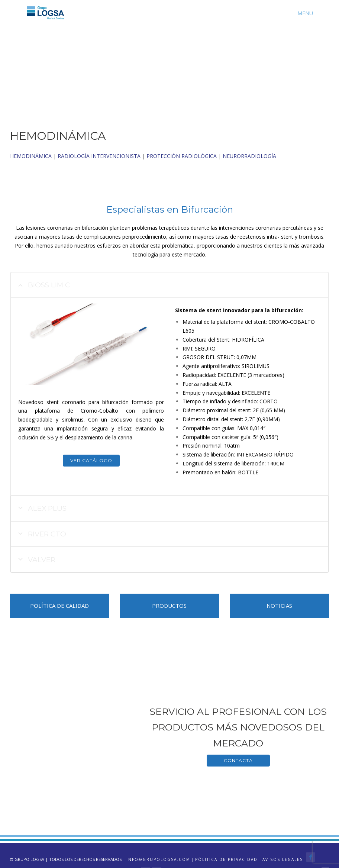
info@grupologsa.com (158, 859)
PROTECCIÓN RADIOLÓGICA (182, 156)
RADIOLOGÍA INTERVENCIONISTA (99, 156)
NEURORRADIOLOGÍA (249, 156)
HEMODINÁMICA (31, 156)
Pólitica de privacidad (226, 859)
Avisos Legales (283, 859)
